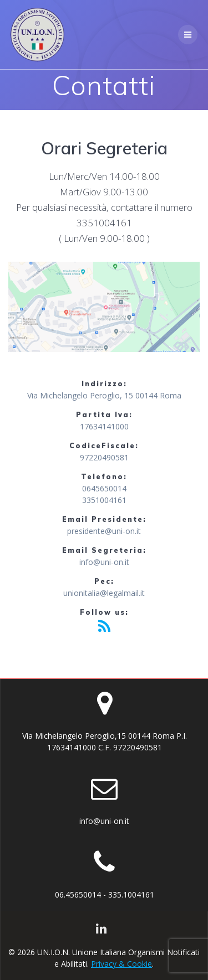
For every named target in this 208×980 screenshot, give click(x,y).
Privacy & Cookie (121, 964)
